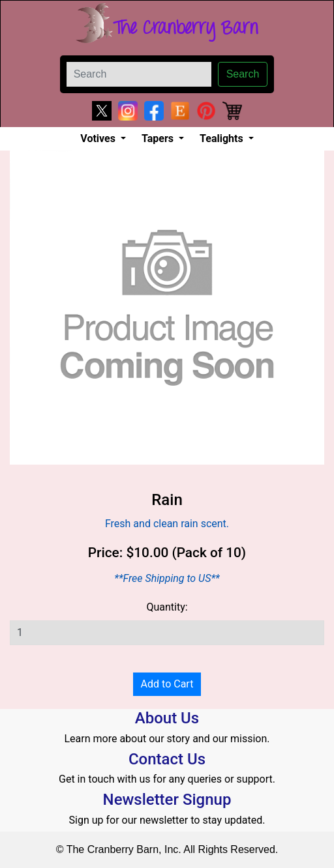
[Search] (139, 74)
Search (243, 74)
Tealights (223, 138)
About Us (167, 718)
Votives (99, 138)
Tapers (159, 138)
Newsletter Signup (167, 800)
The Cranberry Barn (186, 29)
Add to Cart (167, 684)
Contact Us (167, 759)
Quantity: (167, 607)
